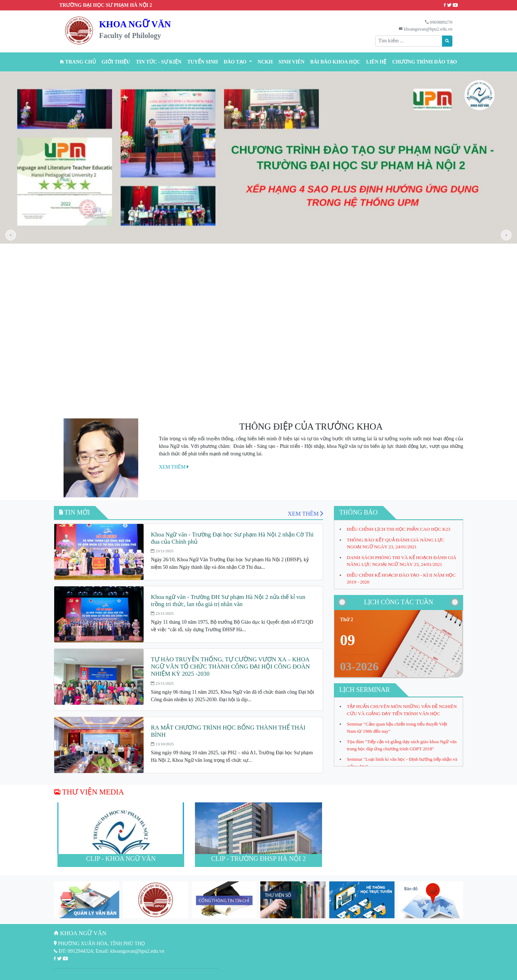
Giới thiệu (116, 62)
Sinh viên (292, 62)
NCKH (265, 62)
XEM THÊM (174, 467)
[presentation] (11, 235)
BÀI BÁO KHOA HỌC (335, 62)
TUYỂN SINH (202, 62)
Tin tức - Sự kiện (159, 62)
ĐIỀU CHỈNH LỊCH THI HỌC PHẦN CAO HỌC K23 (399, 529)
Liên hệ (376, 62)
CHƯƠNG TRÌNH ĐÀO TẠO (424, 62)
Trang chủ (78, 62)
